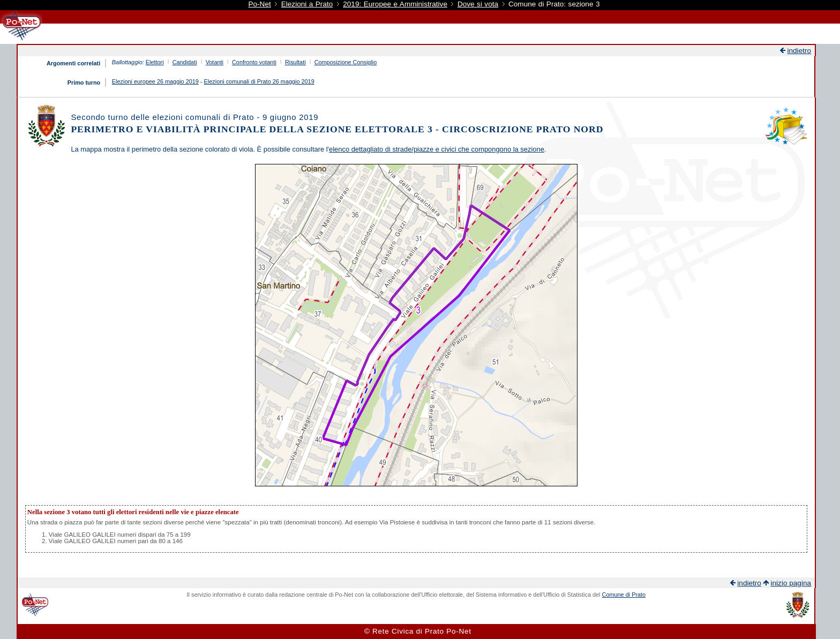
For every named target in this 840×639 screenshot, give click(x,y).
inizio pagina (791, 583)
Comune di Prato (624, 595)
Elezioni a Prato (307, 4)
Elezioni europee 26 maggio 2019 (155, 81)
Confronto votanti (254, 62)
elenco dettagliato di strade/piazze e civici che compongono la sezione (437, 149)
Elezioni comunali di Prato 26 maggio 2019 (259, 81)
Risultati (295, 62)
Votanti (215, 62)
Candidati (185, 62)
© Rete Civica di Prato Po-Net (418, 631)
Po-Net (259, 4)
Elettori (155, 62)
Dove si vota (478, 4)
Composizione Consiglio (346, 62)
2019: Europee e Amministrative (395, 4)
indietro (799, 51)
